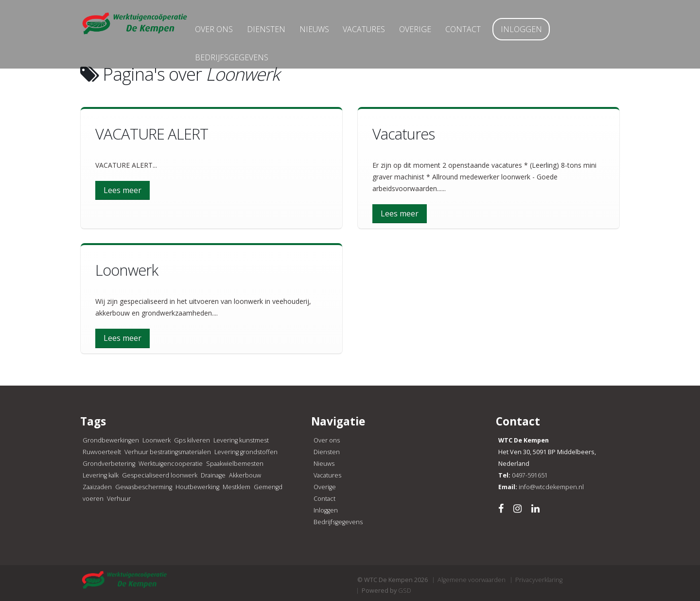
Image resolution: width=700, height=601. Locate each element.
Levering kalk (101, 475)
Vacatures (378, 33)
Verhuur (119, 499)
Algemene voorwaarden (472, 580)
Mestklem (236, 487)
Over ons (227, 33)
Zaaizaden (97, 487)
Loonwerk (157, 440)
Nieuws (328, 33)
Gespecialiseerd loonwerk (160, 475)
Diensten (280, 33)
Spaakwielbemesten (235, 464)
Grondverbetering (109, 464)
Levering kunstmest (241, 440)
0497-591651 (530, 475)
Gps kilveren (192, 440)
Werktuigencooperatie (171, 464)
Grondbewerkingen (111, 440)
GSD (405, 591)
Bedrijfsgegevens (245, 61)
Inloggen (535, 33)
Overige (429, 33)
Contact (477, 33)
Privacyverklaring (539, 580)
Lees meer (122, 190)
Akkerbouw (245, 475)
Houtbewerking (197, 487)
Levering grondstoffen (246, 452)
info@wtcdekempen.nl (551, 487)
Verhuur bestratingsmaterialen (168, 452)
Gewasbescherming (144, 487)
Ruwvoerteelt (102, 452)
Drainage (213, 475)
